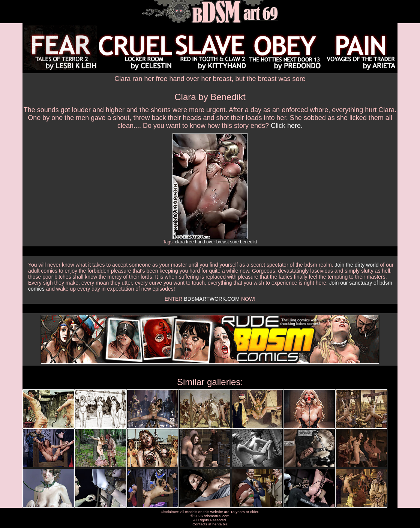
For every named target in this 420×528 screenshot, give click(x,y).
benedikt (248, 242)
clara (180, 242)
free (190, 242)
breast (223, 242)
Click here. (287, 126)
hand (200, 242)
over (211, 242)
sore (234, 242)
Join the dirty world (357, 265)
